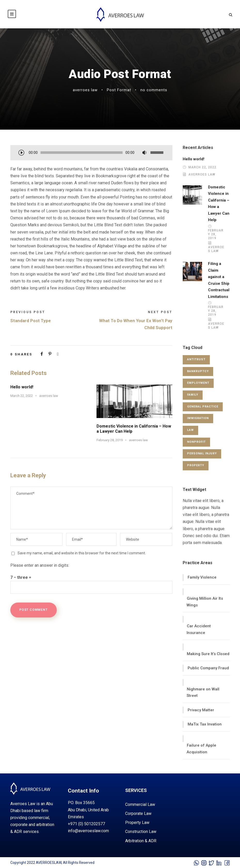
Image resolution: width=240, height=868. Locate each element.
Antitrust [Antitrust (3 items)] (196, 359)
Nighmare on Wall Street (203, 692)
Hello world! (22, 387)
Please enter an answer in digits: (40, 565)
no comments (154, 90)
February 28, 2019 (110, 440)
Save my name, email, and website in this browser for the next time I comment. (82, 553)
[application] (91, 153)
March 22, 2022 (22, 396)
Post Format (119, 90)
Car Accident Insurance (199, 629)
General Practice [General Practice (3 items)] (203, 407)
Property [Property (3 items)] (196, 465)
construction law (141, 832)
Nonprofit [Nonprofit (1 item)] (196, 442)
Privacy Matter (201, 710)
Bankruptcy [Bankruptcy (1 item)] (198, 371)
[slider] (82, 153)
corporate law (138, 813)
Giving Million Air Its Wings (205, 602)
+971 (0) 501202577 (86, 824)
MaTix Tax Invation (205, 724)
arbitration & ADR (141, 841)
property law (137, 823)
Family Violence (202, 577)
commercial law (140, 804)
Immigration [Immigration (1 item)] (198, 418)
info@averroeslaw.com (88, 831)
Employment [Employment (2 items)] (198, 383)
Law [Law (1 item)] (190, 430)
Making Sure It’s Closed (208, 654)
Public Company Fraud (208, 668)
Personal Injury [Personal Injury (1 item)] (202, 453)
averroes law (85, 90)
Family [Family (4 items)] (193, 395)
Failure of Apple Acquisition (201, 749)
